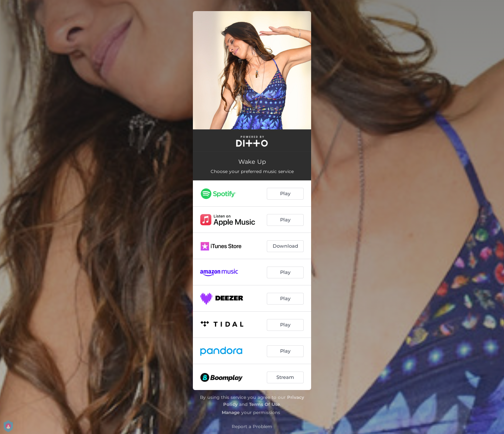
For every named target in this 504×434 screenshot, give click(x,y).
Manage (231, 412)
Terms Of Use (265, 404)
